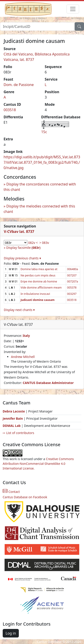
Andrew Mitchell (23, 357)
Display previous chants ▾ (22, 258)
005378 (72, 288)
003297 (72, 294)
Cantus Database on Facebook (25, 497)
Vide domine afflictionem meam (41, 288)
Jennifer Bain (13, 418)
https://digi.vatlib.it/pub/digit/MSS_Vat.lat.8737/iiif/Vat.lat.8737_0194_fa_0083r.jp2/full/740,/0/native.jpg (42, 162)
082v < (33, 243)
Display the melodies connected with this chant (39, 209)
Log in (11, 633)
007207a (72, 281)
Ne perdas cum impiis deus (38, 275)
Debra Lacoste (14, 411)
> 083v (44, 243)
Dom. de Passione (19, 85)
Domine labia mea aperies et (39, 269)
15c (44, 132)
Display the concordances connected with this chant (40, 187)
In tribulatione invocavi (35, 294)
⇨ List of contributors (18, 433)
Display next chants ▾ (19, 310)
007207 (72, 275)
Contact (11, 492)
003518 (10, 110)
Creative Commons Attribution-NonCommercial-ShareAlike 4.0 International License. (38, 464)
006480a (72, 269)
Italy (26, 336)
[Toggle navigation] (73, 9)
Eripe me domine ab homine (39, 281)
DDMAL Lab (12, 426)
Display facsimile (23, 248)
